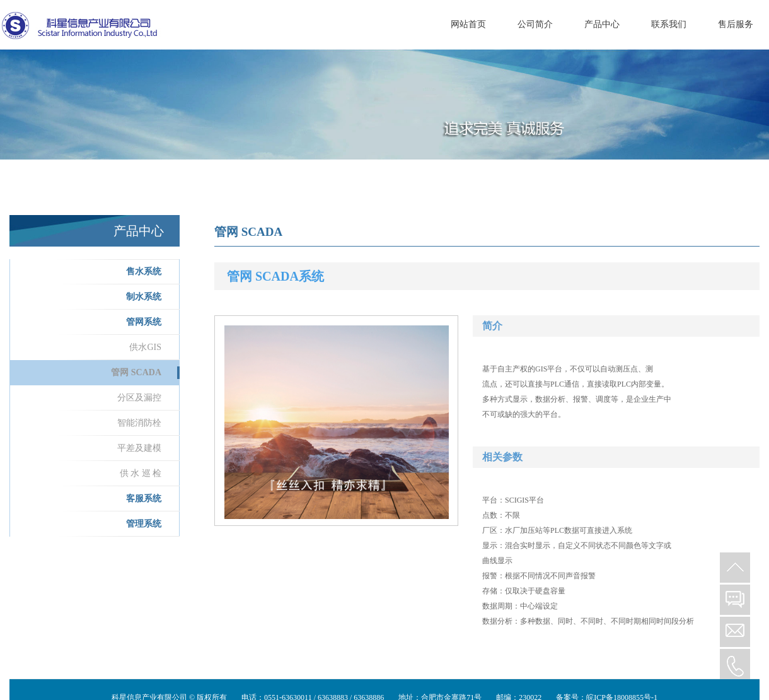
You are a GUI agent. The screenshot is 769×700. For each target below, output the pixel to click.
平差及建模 (139, 448)
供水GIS (145, 347)
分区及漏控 (139, 398)
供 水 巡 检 (141, 473)
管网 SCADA (136, 372)
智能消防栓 (139, 423)
